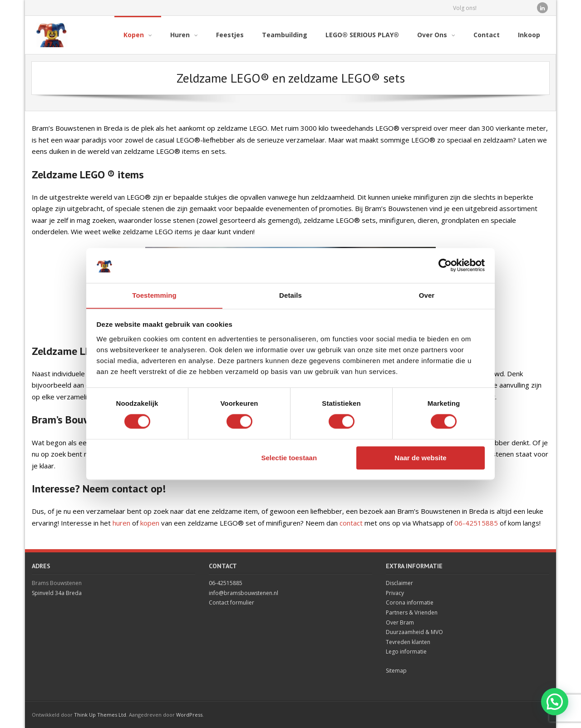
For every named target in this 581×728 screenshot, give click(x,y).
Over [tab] (427, 295)
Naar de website (420, 458)
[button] (555, 702)
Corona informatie (410, 603)
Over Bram (400, 622)
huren (121, 523)
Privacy (395, 593)
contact (351, 523)
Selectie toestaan (289, 458)
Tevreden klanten (408, 642)
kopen (150, 523)
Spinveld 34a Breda (57, 593)
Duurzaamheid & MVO (414, 632)
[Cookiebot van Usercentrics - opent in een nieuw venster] (445, 265)
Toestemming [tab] (154, 295)
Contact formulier (231, 603)
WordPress (189, 715)
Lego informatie (406, 652)
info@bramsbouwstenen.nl (244, 593)
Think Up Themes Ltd (100, 715)
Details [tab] (290, 295)
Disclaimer (399, 583)
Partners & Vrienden (412, 612)
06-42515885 (476, 523)
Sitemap (396, 671)
